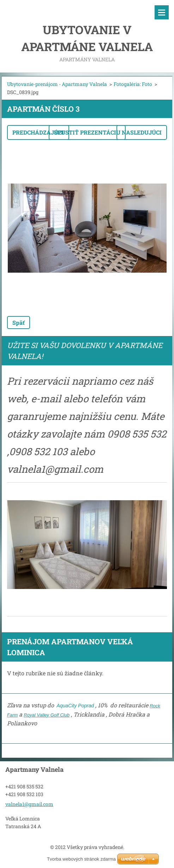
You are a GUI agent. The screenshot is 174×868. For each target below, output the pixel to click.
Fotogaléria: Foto (133, 84)
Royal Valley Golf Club (47, 715)
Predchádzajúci (38, 132)
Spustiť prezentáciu (87, 132)
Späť (19, 323)
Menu (162, 12)
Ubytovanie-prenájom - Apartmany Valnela (57, 84)
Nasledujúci (142, 132)
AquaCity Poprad (75, 706)
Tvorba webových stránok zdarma (81, 859)
